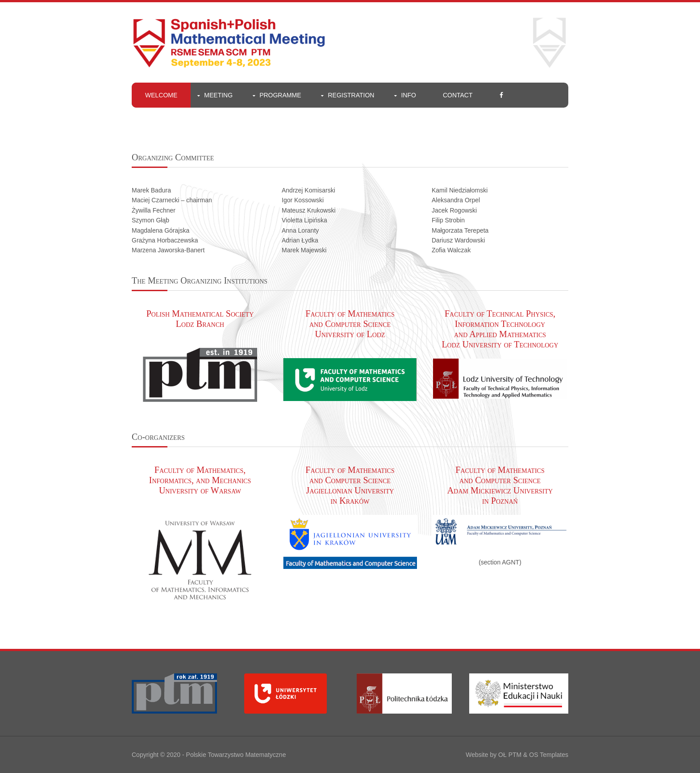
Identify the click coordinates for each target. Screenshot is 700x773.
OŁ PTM (510, 755)
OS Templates (549, 755)
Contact (458, 95)
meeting (218, 95)
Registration (351, 95)
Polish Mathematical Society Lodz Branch (200, 319)
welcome (161, 95)
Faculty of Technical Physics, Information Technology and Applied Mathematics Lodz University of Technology (500, 329)
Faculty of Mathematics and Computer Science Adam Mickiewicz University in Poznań (500, 485)
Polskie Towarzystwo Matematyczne (236, 755)
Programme (280, 95)
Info (408, 95)
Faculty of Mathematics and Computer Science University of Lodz (350, 324)
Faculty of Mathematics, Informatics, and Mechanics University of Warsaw (200, 480)
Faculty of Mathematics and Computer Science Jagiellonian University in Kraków (350, 485)
